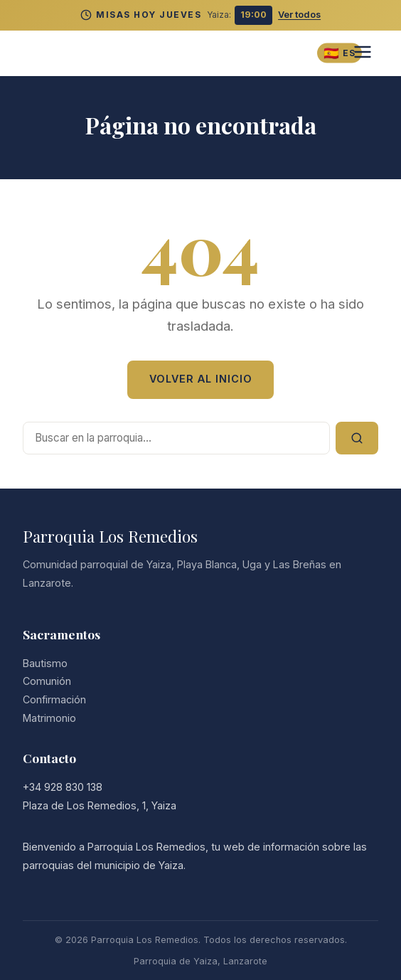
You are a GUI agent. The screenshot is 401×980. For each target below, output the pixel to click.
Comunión (47, 681)
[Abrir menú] (363, 53)
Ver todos (299, 15)
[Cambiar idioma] (339, 53)
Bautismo (45, 663)
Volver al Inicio (201, 379)
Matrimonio (49, 718)
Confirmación (54, 699)
